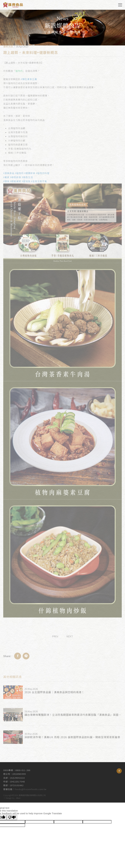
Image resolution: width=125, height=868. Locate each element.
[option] (62, 28)
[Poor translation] (12, 817)
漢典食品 (13, 5)
